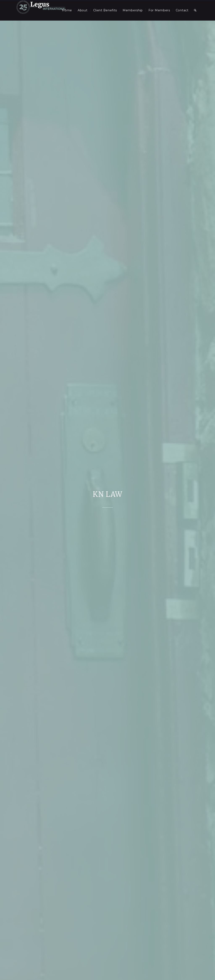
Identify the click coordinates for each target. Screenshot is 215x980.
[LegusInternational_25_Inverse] (41, 10)
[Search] (195, 10)
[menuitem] (67, 10)
